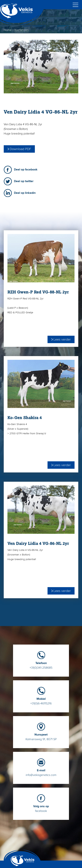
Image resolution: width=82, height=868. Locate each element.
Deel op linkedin (25, 193)
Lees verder (62, 339)
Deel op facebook (26, 170)
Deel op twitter (24, 181)
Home (8, 30)
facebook (41, 807)
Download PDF (20, 149)
